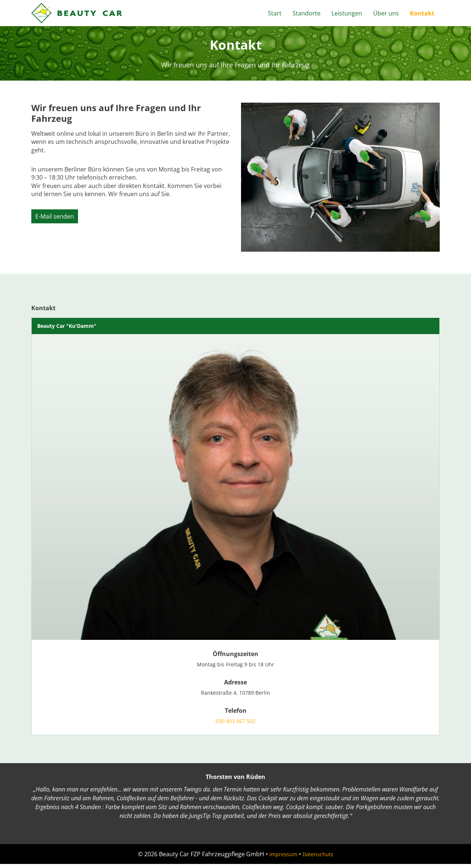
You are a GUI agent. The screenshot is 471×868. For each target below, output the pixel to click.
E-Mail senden (55, 216)
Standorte (307, 13)
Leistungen (347, 13)
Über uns (386, 13)
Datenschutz (320, 858)
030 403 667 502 (235, 724)
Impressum (281, 858)
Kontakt (422, 13)
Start (275, 13)
